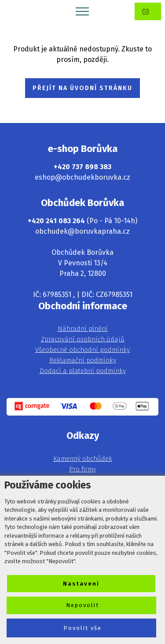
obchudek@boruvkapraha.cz (82, 231)
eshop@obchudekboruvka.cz (82, 177)
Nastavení (81, 584)
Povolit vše (82, 628)
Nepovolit (82, 605)
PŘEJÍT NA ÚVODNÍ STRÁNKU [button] (82, 88)
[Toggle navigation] (82, 11)
